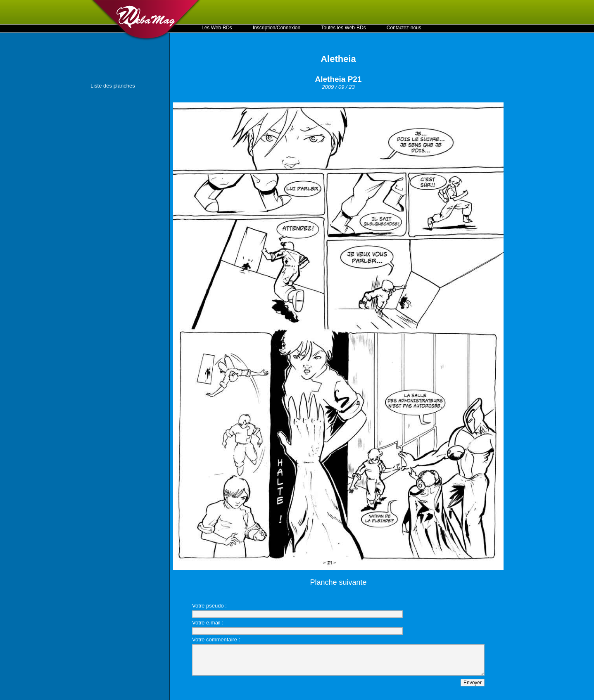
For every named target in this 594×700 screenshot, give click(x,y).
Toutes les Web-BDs (343, 28)
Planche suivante (338, 582)
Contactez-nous (404, 28)
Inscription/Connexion (277, 28)
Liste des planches (113, 86)
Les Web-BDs (217, 28)
